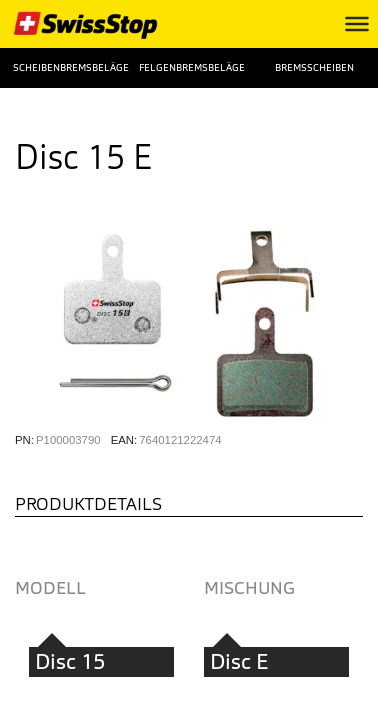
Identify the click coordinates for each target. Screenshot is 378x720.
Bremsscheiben (314, 67)
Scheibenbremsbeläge (63, 67)
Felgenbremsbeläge (189, 67)
